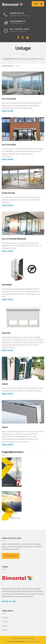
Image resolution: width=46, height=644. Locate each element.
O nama (5, 622)
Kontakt (5, 618)
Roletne (6, 333)
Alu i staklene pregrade (14, 239)
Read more (7, 111)
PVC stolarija (9, 99)
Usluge (5, 626)
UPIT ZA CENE (11, 556)
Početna (5, 630)
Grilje (5, 384)
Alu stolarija (9, 145)
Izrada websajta (17, 638)
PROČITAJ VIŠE (9, 601)
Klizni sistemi (8, 193)
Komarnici (7, 285)
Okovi (5, 427)
